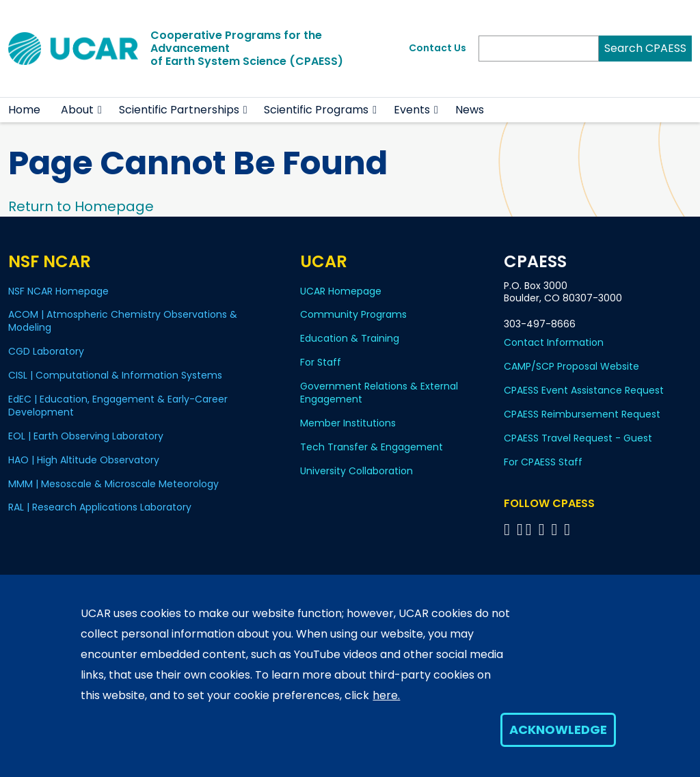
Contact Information (554, 342)
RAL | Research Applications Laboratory (100, 507)
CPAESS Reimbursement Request (582, 414)
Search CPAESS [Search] (645, 48)
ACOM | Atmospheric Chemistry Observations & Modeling (123, 321)
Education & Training (350, 338)
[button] (100, 110)
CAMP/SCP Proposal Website (571, 366)
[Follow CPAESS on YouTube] (569, 529)
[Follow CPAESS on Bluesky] (520, 529)
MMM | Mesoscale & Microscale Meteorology (113, 484)
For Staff (321, 362)
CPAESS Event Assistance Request (584, 390)
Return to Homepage (81, 206)
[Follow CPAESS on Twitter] (531, 529)
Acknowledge (558, 730)
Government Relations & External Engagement (379, 393)
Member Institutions (348, 423)
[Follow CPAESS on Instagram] (556, 529)
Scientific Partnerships (179, 110)
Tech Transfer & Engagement (372, 447)
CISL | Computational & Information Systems (115, 375)
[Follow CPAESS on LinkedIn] (544, 529)
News (470, 110)
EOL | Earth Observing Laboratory (86, 436)
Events (412, 110)
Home (24, 110)
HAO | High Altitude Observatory (84, 460)
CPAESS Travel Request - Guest (578, 438)
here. (386, 695)
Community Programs (353, 314)
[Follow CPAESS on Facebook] (509, 529)
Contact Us (437, 48)
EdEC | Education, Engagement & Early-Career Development (118, 406)
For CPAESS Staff (543, 462)
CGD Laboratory (46, 351)
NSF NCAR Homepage (58, 291)
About (77, 110)
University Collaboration (356, 471)
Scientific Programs (316, 110)
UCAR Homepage (341, 291)
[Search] (539, 49)
